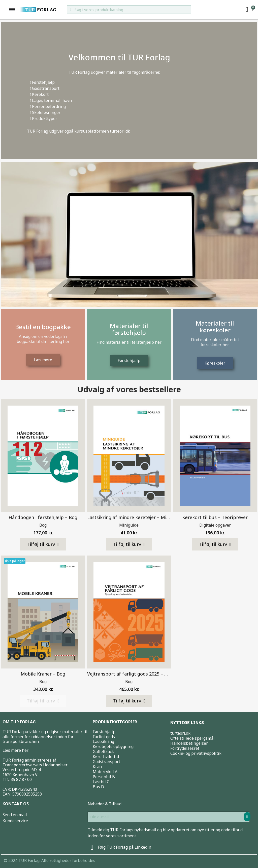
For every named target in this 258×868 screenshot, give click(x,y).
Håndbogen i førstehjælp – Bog (43, 517)
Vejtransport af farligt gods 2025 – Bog (130, 674)
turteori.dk (120, 131)
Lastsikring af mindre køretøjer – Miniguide (135, 517)
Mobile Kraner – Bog (43, 674)
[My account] (247, 10)
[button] (43, 544)
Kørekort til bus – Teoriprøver (215, 517)
